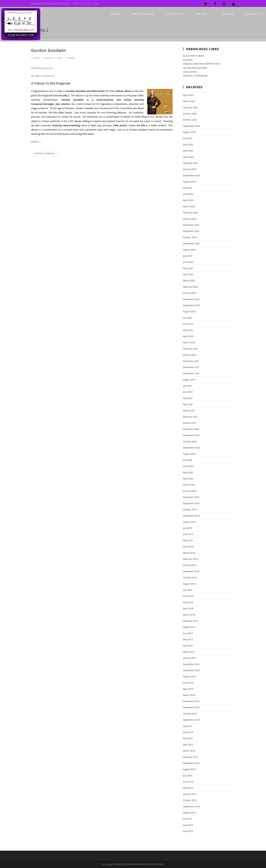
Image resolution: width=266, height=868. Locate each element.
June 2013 (188, 825)
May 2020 (188, 472)
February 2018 (190, 621)
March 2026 (189, 101)
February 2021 (190, 417)
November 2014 (191, 763)
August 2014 (189, 769)
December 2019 (191, 497)
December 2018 (191, 571)
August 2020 (189, 454)
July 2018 (188, 590)
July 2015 (188, 726)
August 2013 (189, 813)
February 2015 (190, 757)
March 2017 (189, 652)
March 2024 (189, 206)
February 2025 (190, 163)
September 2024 (191, 175)
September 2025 (191, 126)
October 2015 (190, 714)
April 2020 (188, 479)
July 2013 (188, 819)
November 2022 (191, 299)
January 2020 (190, 491)
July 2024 (188, 188)
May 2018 (188, 602)
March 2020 (189, 485)
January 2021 (190, 423)
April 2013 (188, 831)
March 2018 (189, 615)
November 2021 (191, 367)
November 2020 (191, 435)
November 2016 (191, 664)
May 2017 (188, 639)
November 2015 (191, 707)
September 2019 (191, 516)
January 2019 (190, 565)
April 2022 (188, 336)
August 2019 (189, 522)
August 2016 (189, 676)
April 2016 (188, 689)
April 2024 (188, 200)
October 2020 (190, 441)
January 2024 (190, 219)
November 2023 (191, 231)
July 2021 (188, 386)
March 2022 (189, 342)
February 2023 (190, 287)
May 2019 (188, 540)
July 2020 (188, 460)
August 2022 (189, 311)
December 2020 (191, 429)
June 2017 (188, 633)
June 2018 (188, 596)
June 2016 (188, 683)
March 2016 (189, 695)
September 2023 (191, 243)
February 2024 (190, 212)
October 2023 (190, 237)
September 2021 (191, 373)
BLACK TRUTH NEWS (193, 56)
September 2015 (191, 720)
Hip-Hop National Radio (195, 68)
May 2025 (188, 151)
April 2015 (188, 745)
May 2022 (188, 330)
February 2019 (190, 559)
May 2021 (188, 398)
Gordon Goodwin (48, 50)
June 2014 (188, 782)
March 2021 (189, 411)
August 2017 (189, 627)
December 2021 (191, 361)
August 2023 (189, 250)
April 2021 (188, 404)
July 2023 (188, 256)
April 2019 (188, 547)
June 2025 (188, 144)
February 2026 (190, 107)
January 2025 (190, 169)
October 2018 (190, 577)
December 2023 (191, 225)
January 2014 (190, 794)
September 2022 (191, 305)
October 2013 (190, 800)
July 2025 (188, 138)
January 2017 (190, 658)
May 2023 (188, 268)
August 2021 (189, 380)
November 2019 (191, 503)
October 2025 (190, 120)
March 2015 (189, 751)
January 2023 (190, 293)
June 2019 (188, 534)
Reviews (71, 58)
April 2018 (188, 608)
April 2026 (188, 95)
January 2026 (190, 114)
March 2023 (189, 280)
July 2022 (188, 318)
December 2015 (191, 701)
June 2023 (188, 262)
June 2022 (188, 324)
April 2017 (188, 646)
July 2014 (188, 776)
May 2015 (188, 738)
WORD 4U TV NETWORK (195, 76)
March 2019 (189, 553)
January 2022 (190, 355)
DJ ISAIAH (188, 60)
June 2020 (188, 466)
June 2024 (188, 194)
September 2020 (191, 448)
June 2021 (188, 392)
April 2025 (188, 157)
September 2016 (191, 670)
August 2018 (189, 584)
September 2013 (191, 806)
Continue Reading (45, 153)
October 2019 (190, 509)
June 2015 (188, 732)
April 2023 (188, 274)
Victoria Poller (190, 72)
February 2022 (190, 349)
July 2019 (188, 528)
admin (37, 58)
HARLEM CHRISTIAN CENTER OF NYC (202, 64)
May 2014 (188, 788)
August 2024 (189, 182)
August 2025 (189, 132)
